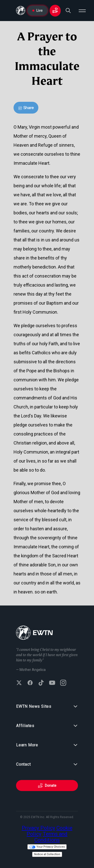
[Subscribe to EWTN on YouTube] (52, 683)
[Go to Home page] (21, 11)
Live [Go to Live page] (37, 11)
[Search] (68, 11)
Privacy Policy (38, 828)
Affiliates (47, 726)
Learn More (47, 745)
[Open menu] (82, 11)
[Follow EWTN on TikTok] (41, 683)
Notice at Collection (47, 854)
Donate (47, 786)
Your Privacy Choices (47, 847)
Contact (47, 764)
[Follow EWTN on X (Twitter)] (19, 683)
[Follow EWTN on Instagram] (63, 683)
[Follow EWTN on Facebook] (30, 683)
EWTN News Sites (47, 707)
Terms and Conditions (51, 837)
